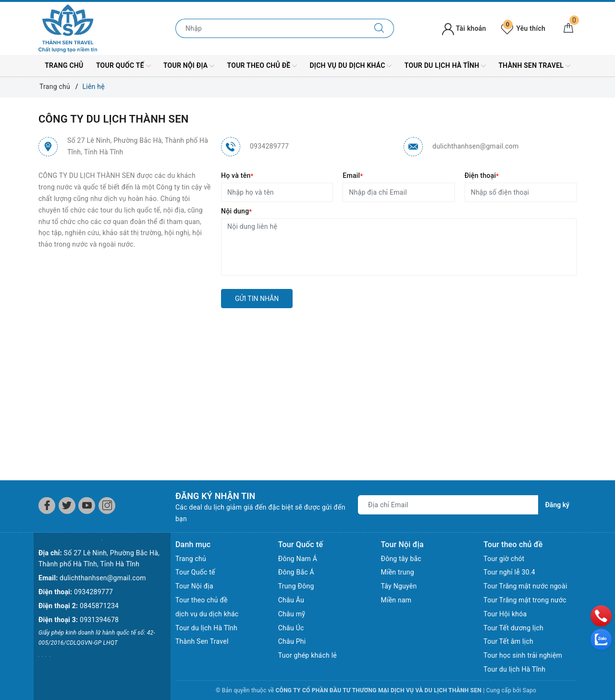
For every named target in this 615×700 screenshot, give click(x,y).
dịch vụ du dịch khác (351, 66)
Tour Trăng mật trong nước (525, 600)
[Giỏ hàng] (568, 28)
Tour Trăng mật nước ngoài (525, 586)
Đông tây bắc (401, 559)
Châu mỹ (292, 614)
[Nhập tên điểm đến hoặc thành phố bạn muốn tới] (270, 28)
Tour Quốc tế (123, 66)
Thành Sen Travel (535, 66)
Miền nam (396, 600)
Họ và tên (237, 175)
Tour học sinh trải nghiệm (523, 655)
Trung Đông (296, 586)
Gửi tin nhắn (257, 299)
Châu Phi (292, 641)
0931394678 (99, 620)
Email (353, 175)
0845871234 (99, 606)
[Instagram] (107, 506)
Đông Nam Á (298, 559)
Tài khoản (464, 28)
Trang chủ (64, 65)
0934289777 (269, 146)
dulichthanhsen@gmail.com (476, 146)
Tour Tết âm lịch (508, 641)
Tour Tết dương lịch (513, 628)
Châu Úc (291, 628)
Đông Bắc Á (296, 572)
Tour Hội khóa (505, 614)
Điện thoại (482, 175)
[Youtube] (87, 506)
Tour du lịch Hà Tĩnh (445, 66)
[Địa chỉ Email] (448, 505)
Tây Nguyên (399, 586)
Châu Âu (291, 600)
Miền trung (398, 572)
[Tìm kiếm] (379, 28)
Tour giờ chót (504, 559)
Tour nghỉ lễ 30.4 (509, 572)
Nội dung (236, 211)
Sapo (529, 690)
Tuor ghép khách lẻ (307, 655)
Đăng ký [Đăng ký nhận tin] (557, 505)
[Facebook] (47, 506)
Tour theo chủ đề (262, 66)
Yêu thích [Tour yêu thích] (523, 28)
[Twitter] (67, 506)
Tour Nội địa (189, 66)
